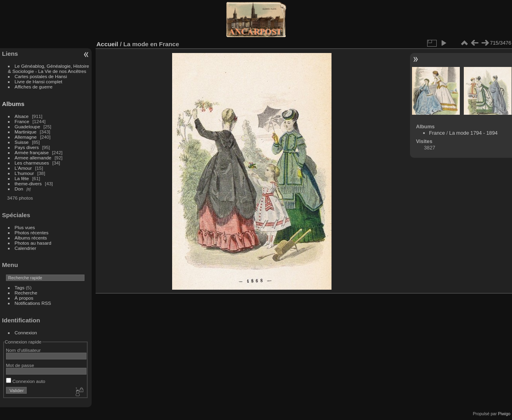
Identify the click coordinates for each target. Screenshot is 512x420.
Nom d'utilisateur (23, 350)
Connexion (26, 333)
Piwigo (504, 414)
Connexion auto (26, 381)
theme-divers (28, 184)
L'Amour (23, 168)
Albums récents (31, 238)
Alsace (22, 116)
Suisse (22, 142)
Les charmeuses (32, 163)
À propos (24, 298)
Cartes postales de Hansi (41, 76)
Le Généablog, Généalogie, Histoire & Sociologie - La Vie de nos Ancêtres (49, 69)
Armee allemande (33, 158)
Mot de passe (20, 365)
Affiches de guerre (34, 87)
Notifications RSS (33, 303)
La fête (22, 178)
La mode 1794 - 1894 (473, 133)
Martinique (26, 132)
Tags (20, 288)
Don (19, 189)
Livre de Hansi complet (39, 81)
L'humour (25, 173)
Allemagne (26, 137)
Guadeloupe (27, 127)
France (22, 121)
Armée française (32, 152)
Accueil (107, 44)
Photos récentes (32, 233)
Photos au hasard (33, 243)
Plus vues (25, 227)
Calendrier (26, 248)
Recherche (26, 293)
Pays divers (27, 147)
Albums (13, 104)
